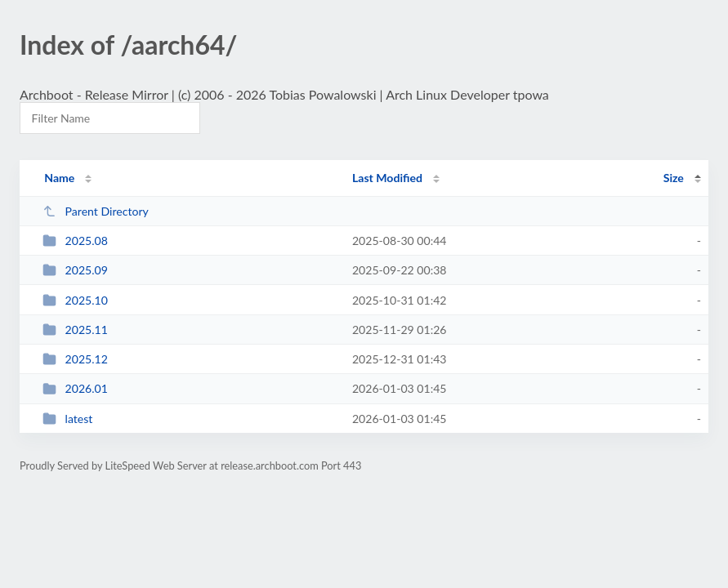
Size (674, 178)
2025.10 (75, 300)
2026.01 (75, 388)
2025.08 (75, 241)
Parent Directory (96, 211)
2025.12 (75, 359)
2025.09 (75, 270)
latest (67, 419)
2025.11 (75, 330)
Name (59, 178)
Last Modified (387, 178)
